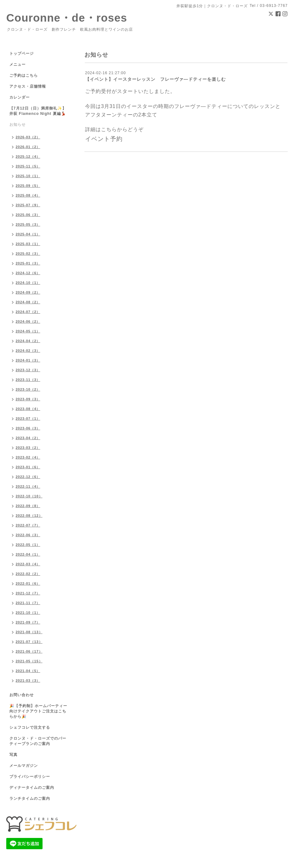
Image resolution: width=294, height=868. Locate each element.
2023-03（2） (28, 448)
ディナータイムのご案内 (32, 788)
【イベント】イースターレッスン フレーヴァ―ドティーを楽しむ (155, 79)
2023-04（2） (28, 438)
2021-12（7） (28, 593)
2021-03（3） (28, 681)
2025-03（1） (28, 244)
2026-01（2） (28, 147)
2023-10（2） (28, 389)
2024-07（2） (28, 312)
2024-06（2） (28, 321)
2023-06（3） (28, 428)
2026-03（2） (28, 137)
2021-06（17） (29, 651)
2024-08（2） (28, 302)
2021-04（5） (28, 671)
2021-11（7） (28, 603)
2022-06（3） (28, 535)
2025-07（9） (28, 205)
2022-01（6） (28, 583)
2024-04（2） (28, 341)
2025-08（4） (28, 195)
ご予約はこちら (24, 75)
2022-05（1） (28, 545)
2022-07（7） (28, 525)
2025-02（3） (28, 254)
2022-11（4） (28, 486)
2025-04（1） (28, 234)
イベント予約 (104, 139)
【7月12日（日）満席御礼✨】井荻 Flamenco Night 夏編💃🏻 (38, 111)
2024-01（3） (28, 360)
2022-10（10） (29, 496)
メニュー (18, 64)
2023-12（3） (28, 370)
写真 (13, 755)
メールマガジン (24, 766)
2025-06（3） (28, 215)
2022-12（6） (28, 477)
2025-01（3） (28, 263)
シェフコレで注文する (30, 727)
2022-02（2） (28, 574)
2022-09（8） (28, 506)
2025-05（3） (28, 224)
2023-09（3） (28, 399)
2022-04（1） (28, 554)
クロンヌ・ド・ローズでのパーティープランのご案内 (38, 741)
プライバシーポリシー (30, 777)
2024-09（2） (28, 292)
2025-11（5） (28, 166)
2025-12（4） (28, 157)
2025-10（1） (28, 176)
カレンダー (20, 97)
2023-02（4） (28, 457)
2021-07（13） (29, 642)
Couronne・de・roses (67, 18)
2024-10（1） (28, 283)
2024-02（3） (28, 351)
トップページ (22, 54)
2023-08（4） (28, 409)
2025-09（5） (28, 186)
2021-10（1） (28, 613)
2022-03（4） (28, 564)
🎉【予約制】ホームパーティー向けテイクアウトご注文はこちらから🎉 (38, 711)
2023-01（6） (28, 467)
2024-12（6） (28, 273)
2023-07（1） (28, 419)
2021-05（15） (29, 661)
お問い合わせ (22, 695)
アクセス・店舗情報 (28, 86)
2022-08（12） (29, 516)
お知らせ (18, 125)
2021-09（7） (28, 622)
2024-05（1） (28, 331)
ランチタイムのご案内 (30, 799)
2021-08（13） (29, 632)
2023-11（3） (28, 380)
